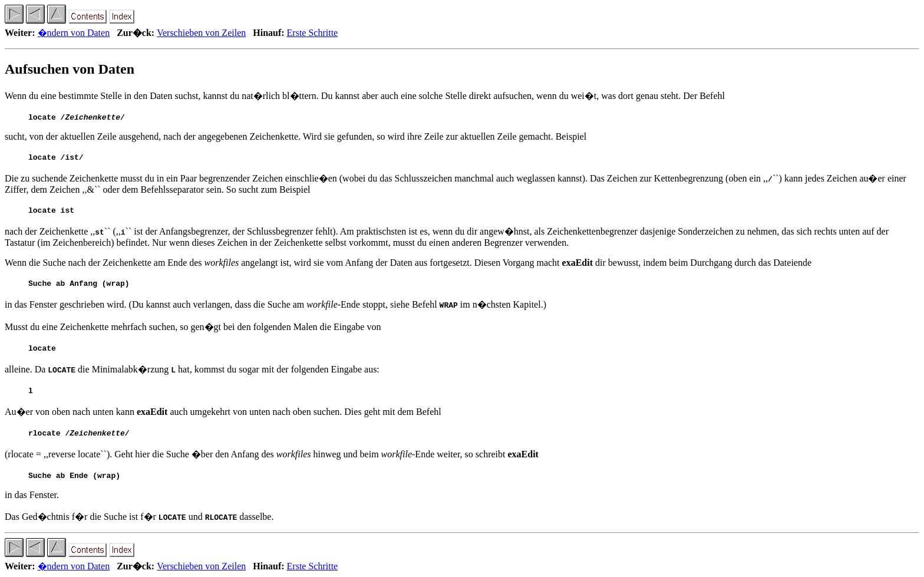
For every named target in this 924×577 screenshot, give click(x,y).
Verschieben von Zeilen (201, 33)
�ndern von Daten (74, 33)
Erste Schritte (313, 33)
